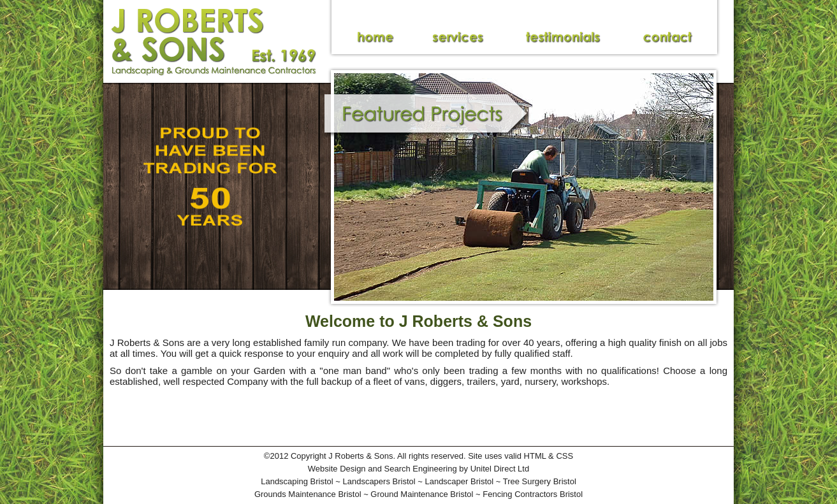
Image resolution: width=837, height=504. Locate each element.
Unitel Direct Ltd (500, 469)
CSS (564, 456)
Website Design (337, 469)
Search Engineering (421, 469)
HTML (535, 456)
